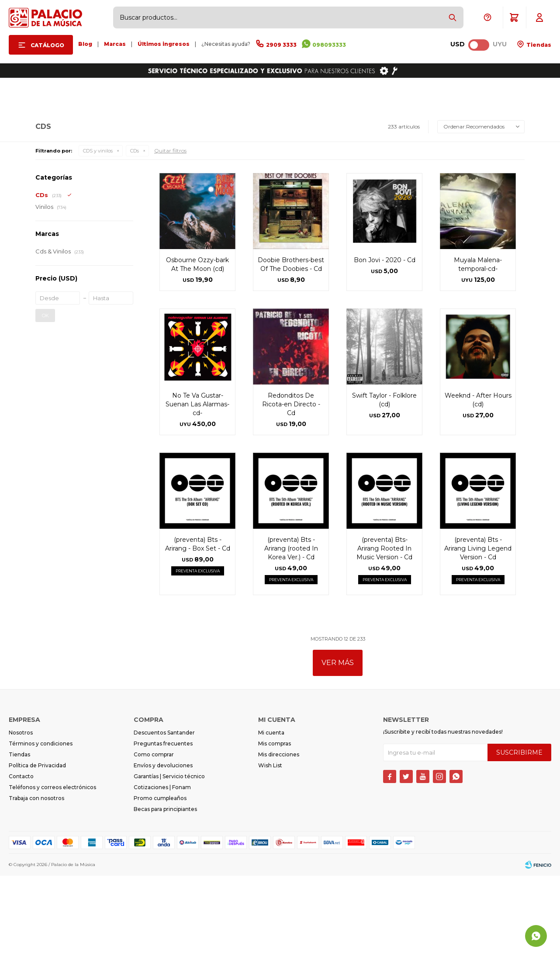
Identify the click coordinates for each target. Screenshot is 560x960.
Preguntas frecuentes (163, 828)
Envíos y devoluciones (163, 850)
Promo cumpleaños (160, 882)
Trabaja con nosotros (36, 882)
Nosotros (21, 817)
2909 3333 (281, 45)
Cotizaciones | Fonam (162, 872)
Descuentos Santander (164, 817)
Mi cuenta (271, 817)
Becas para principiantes (165, 893)
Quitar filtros (170, 235)
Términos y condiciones (41, 828)
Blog (85, 44)
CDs (135, 235)
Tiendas (538, 45)
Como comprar (154, 839)
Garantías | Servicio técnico (169, 861)
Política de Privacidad (37, 850)
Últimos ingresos (164, 44)
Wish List (270, 850)
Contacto (21, 861)
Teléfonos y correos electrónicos (52, 872)
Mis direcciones (279, 839)
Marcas (115, 44)
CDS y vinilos (98, 235)
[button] (453, 17)
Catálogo (47, 45)
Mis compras (275, 828)
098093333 (329, 45)
